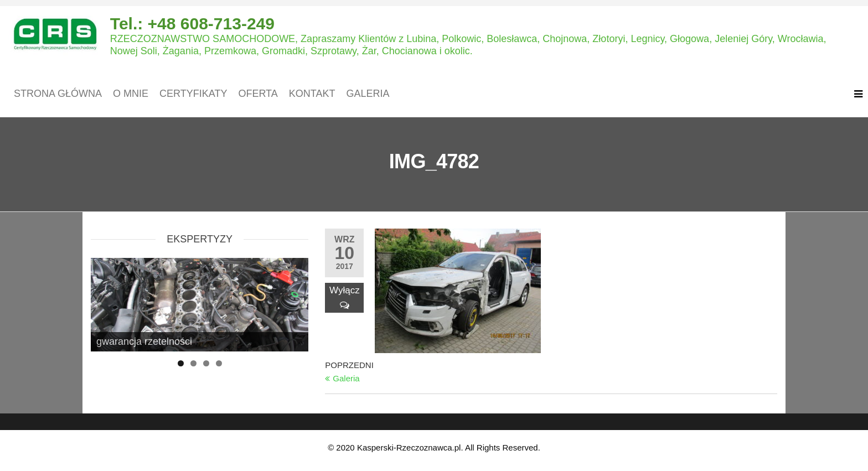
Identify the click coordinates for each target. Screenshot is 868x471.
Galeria (368, 94)
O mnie (131, 94)
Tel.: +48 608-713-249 (192, 24)
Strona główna (58, 94)
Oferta (258, 94)
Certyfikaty (193, 94)
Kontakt (312, 94)
